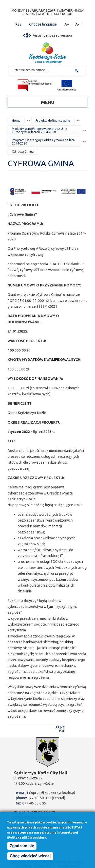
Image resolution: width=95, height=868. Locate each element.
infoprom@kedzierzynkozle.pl (51, 793)
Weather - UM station (55, 14)
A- (77, 24)
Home (16, 121)
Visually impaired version (52, 35)
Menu (48, 102)
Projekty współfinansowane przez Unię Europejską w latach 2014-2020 (40, 130)
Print (60, 727)
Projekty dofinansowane (53, 121)
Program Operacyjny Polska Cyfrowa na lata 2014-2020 (43, 142)
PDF (62, 731)
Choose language (43, 24)
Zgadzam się (22, 847)
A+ (67, 24)
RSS (18, 24)
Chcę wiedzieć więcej (30, 857)
